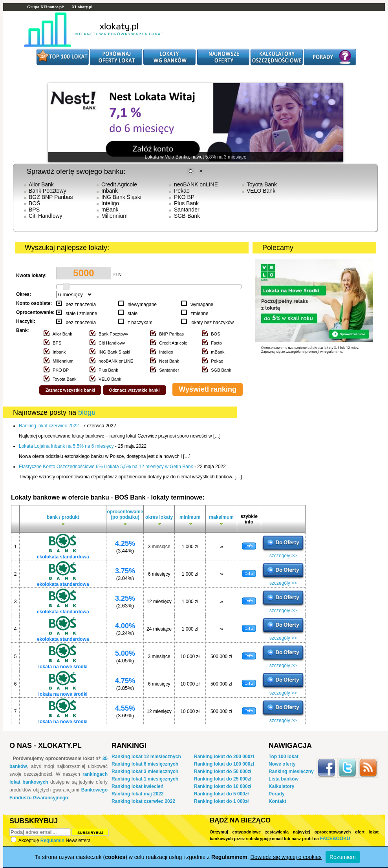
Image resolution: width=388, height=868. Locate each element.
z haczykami (141, 323)
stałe (133, 314)
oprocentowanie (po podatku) (125, 518)
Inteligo (110, 203)
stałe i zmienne (81, 314)
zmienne (199, 314)
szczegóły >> (283, 556)
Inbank (110, 191)
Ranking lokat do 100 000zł (224, 764)
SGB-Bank (187, 216)
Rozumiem (343, 857)
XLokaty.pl (82, 7)
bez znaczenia (81, 305)
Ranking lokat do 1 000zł (221, 801)
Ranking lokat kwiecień (137, 786)
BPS (34, 210)
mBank (110, 210)
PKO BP (184, 197)
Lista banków (284, 779)
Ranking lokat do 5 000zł (221, 794)
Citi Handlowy (46, 216)
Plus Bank (186, 203)
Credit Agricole (119, 184)
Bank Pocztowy (48, 191)
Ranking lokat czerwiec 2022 (143, 801)
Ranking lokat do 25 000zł (223, 779)
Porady (277, 794)
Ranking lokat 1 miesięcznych (145, 779)
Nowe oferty (282, 764)
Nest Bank (169, 361)
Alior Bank (41, 184)
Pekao (182, 191)
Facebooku (335, 839)
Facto (216, 343)
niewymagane (142, 305)
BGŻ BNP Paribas (51, 197)
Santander (187, 210)
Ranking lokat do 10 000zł (223, 786)
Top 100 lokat (284, 757)
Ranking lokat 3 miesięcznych (145, 771)
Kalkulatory (281, 786)
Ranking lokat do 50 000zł (223, 771)
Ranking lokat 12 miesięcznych (146, 757)
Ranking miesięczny (291, 771)
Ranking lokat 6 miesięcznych (145, 764)
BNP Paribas (171, 334)
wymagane (202, 305)
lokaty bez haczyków (212, 323)
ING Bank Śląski (121, 197)
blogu (87, 412)
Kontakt (277, 801)
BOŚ (35, 203)
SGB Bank (221, 370)
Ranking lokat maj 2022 (138, 794)
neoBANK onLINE (196, 184)
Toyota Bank (262, 184)
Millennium (114, 216)
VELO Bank (261, 191)
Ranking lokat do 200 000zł (224, 757)
